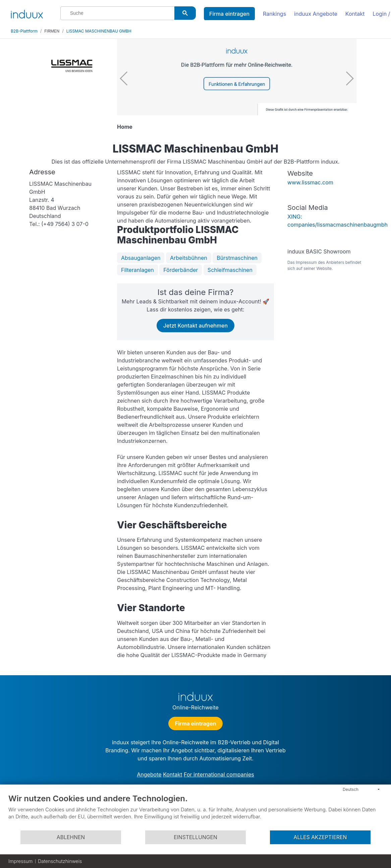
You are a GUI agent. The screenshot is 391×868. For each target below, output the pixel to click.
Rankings (274, 14)
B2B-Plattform (24, 31)
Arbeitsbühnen (189, 258)
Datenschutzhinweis (60, 861)
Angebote (149, 774)
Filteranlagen (137, 270)
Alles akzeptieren (320, 837)
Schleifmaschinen (230, 270)
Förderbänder (181, 270)
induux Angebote (316, 14)
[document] (195, 812)
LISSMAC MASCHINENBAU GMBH (99, 31)
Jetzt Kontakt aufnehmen (195, 326)
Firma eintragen (229, 14)
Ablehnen (71, 837)
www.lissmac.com (310, 182)
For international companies (219, 774)
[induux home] (27, 13)
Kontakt (355, 14)
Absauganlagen (141, 258)
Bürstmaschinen (237, 258)
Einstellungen (195, 837)
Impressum (20, 861)
